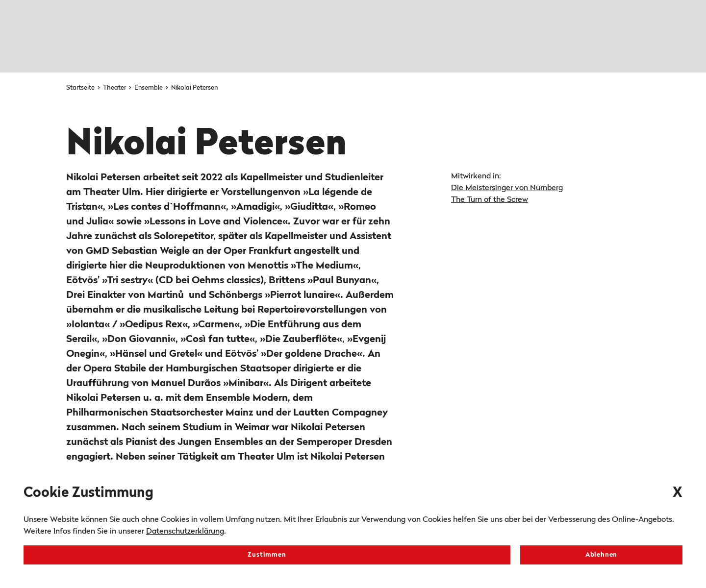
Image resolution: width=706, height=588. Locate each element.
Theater (115, 88)
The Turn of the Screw (490, 200)
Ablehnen (601, 555)
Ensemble (149, 88)
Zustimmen (267, 555)
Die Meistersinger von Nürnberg (507, 188)
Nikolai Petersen (194, 88)
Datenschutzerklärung (185, 532)
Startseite (81, 88)
